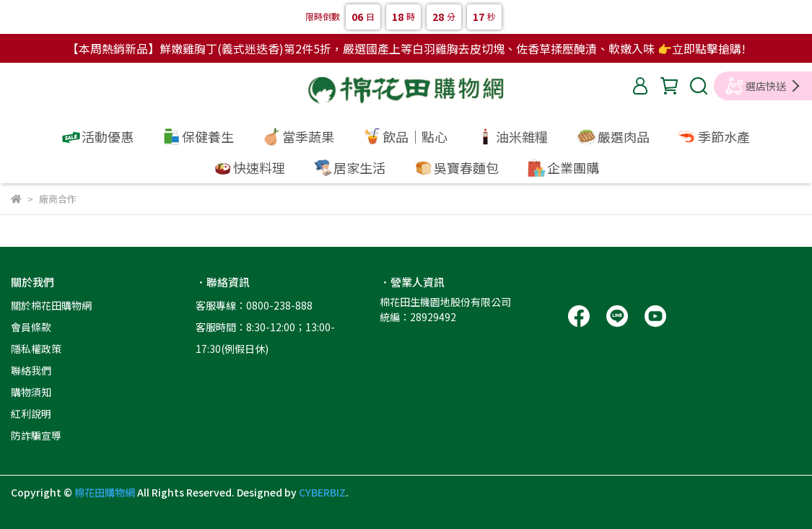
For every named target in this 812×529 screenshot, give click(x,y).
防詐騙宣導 (36, 435)
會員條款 (31, 327)
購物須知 (31, 392)
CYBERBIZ (322, 492)
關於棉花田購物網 (51, 305)
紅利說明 (31, 414)
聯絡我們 (31, 370)
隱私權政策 (36, 349)
